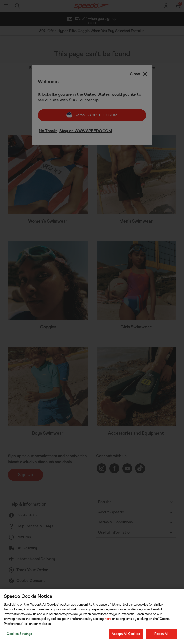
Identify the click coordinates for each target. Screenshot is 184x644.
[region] (92, 616)
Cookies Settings (19, 634)
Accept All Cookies (126, 634)
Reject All (161, 634)
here (108, 619)
